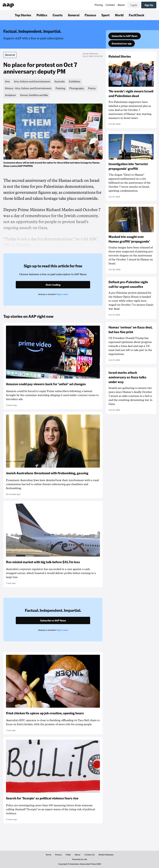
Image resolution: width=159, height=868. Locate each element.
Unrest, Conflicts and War (34, 95)
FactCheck (137, 15)
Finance (90, 15)
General (74, 15)
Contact (110, 5)
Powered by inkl (80, 859)
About (121, 5)
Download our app (122, 43)
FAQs (68, 855)
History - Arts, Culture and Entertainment (28, 88)
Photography (77, 88)
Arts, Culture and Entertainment (32, 81)
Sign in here (62, 294)
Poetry (92, 88)
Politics (42, 15)
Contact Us (89, 855)
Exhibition (75, 81)
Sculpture (10, 95)
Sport (105, 15)
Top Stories (23, 15)
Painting (60, 88)
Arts (7, 81)
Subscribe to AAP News (125, 36)
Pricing (99, 5)
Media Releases (106, 855)
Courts (58, 15)
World (119, 15)
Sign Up (149, 5)
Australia (60, 81)
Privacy (58, 855)
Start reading (53, 285)
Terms (48, 855)
